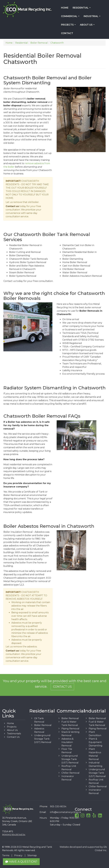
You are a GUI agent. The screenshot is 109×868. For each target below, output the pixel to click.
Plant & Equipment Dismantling (96, 742)
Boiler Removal (43, 725)
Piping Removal (70, 729)
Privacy (18, 855)
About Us (88, 26)
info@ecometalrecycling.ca (65, 812)
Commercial (71, 17)
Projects (69, 26)
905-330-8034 (58, 806)
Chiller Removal (70, 773)
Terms (6, 855)
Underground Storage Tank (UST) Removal (43, 739)
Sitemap (32, 855)
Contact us (12, 206)
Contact (67, 33)
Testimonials (14, 734)
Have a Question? (21, 862)
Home (65, 8)
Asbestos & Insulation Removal (67, 742)
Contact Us (62, 687)
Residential (82, 9)
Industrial (93, 17)
